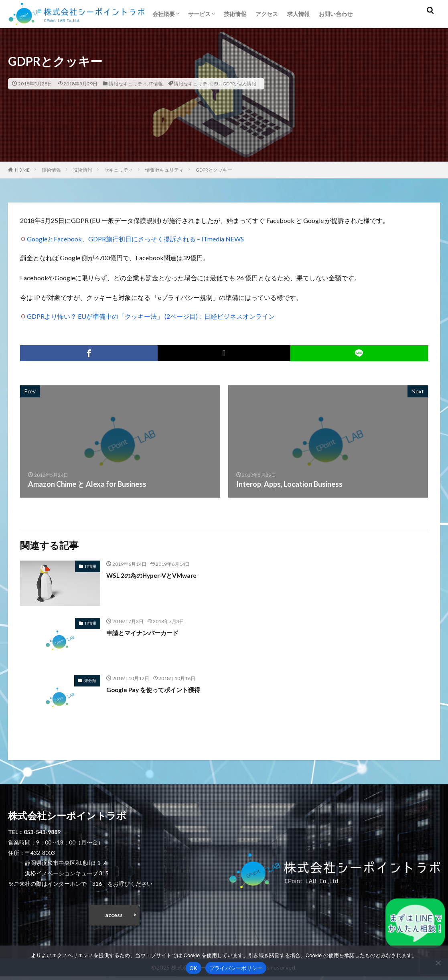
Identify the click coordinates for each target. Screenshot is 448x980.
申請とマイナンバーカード (150, 632)
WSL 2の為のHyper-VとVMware (159, 575)
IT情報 (156, 84)
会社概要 (164, 14)
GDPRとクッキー (214, 170)
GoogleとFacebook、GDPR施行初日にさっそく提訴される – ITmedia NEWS (135, 239)
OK (194, 968)
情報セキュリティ (128, 84)
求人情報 (298, 14)
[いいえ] (438, 963)
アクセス (267, 14)
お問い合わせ (336, 14)
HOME (22, 170)
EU (217, 84)
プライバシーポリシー (236, 968)
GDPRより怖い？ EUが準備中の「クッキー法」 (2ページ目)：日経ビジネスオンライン (151, 316)
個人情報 (247, 84)
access (114, 916)
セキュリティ (119, 170)
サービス (199, 14)
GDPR (229, 84)
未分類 (90, 680)
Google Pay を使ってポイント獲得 (162, 689)
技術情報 (235, 14)
